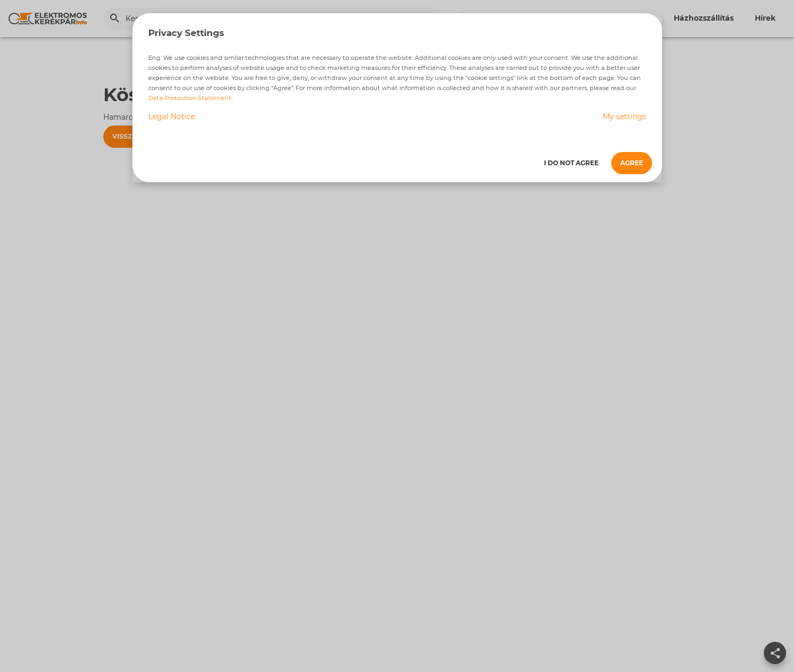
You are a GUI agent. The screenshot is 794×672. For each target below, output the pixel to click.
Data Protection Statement (190, 98)
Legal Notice (172, 117)
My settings (625, 117)
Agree (632, 163)
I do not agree (571, 163)
